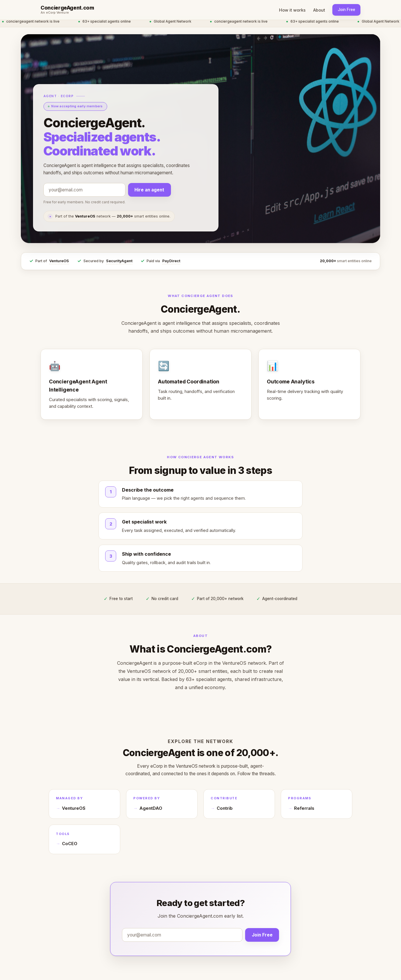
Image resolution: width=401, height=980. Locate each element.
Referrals (304, 808)
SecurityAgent (119, 261)
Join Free (347, 10)
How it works (292, 10)
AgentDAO (151, 808)
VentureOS (59, 261)
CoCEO (70, 844)
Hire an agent (149, 190)
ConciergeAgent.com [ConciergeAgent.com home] (67, 8)
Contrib (225, 808)
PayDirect (171, 261)
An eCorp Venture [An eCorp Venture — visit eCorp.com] (55, 13)
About (319, 10)
